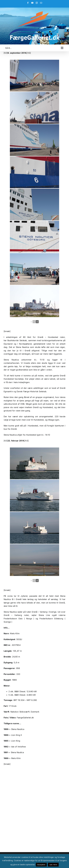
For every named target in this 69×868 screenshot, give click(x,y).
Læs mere (53, 865)
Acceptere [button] (41, 865)
